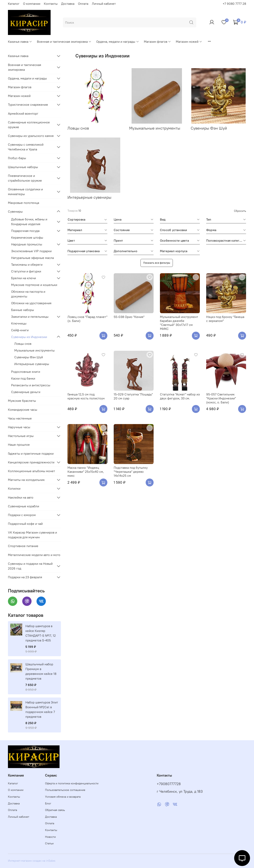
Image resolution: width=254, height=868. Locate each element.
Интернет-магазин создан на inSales (32, 861)
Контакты (51, 4)
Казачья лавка (20, 42)
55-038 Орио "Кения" (129, 317)
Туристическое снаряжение (28, 105)
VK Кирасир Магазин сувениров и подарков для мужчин (32, 535)
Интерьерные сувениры (32, 364)
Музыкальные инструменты (34, 350)
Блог (48, 803)
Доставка (68, 4)
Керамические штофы (27, 237)
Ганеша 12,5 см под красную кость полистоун (86, 396)
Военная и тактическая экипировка (64, 42)
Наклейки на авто (21, 497)
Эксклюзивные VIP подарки (31, 251)
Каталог (14, 4)
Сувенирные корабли (24, 506)
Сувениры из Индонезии (29, 337)
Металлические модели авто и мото (34, 555)
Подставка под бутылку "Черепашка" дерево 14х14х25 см (131, 472)
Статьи (49, 843)
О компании (32, 4)
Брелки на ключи (24, 278)
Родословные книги (26, 372)
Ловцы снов (23, 344)
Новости (50, 837)
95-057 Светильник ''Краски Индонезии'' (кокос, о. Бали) (221, 398)
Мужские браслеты (22, 401)
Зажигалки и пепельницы (30, 317)
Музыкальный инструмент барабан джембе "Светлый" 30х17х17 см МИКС (179, 323)
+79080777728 (169, 784)
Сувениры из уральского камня (31, 136)
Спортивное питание (23, 546)
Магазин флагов (157, 42)
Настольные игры (21, 436)
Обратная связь (55, 810)
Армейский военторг (23, 113)
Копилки (14, 488)
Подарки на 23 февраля (25, 577)
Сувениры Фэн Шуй (29, 357)
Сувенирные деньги (26, 392)
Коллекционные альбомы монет (31, 471)
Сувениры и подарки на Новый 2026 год (30, 566)
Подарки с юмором (22, 515)
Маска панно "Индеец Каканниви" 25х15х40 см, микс (86, 472)
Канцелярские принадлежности (31, 462)
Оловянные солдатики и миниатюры (25, 192)
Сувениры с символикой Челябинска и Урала (26, 147)
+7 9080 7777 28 (234, 4)
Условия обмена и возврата (63, 797)
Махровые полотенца (24, 203)
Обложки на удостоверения (31, 303)
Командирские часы (23, 410)
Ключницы (19, 323)
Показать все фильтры (157, 263)
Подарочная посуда (25, 231)
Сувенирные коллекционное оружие (29, 125)
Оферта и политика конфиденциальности (72, 783)
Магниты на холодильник (26, 480)
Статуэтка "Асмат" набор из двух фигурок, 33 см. (180, 396)
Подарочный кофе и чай (25, 524)
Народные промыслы (27, 244)
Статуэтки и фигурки (26, 271)
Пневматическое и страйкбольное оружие (25, 178)
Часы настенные (20, 418)
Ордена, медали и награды (118, 42)
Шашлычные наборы (23, 167)
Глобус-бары (17, 158)
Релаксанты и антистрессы (31, 385)
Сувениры (15, 211)
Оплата (83, 4)
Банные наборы (23, 310)
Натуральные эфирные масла (32, 258)
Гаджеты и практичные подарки (31, 453)
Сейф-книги (20, 330)
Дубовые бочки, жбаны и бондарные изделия (29, 222)
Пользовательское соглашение (65, 790)
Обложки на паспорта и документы (28, 294)
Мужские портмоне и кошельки (34, 285)
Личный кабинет (104, 4)
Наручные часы (19, 427)
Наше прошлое (19, 445)
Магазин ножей (189, 42)
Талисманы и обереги (27, 264)
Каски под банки (23, 378)
